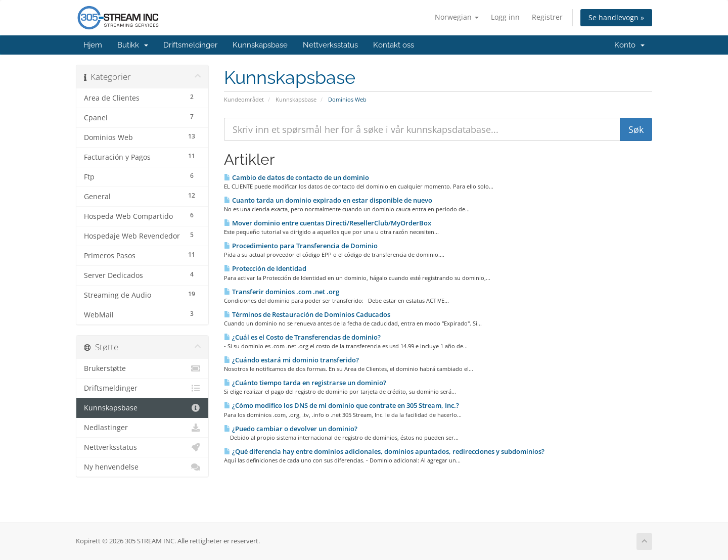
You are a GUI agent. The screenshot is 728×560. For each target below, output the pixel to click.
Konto (629, 45)
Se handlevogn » (616, 17)
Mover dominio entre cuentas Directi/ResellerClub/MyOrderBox (328, 223)
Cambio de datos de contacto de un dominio (297, 177)
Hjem (93, 45)
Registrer (547, 17)
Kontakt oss (394, 45)
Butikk (133, 45)
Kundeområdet (244, 99)
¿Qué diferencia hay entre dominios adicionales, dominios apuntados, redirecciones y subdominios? (384, 451)
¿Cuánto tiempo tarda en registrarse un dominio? (305, 383)
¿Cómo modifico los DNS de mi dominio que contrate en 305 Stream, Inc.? (342, 405)
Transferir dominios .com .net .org (282, 292)
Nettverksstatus (330, 45)
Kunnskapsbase (260, 45)
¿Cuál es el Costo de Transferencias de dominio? (302, 337)
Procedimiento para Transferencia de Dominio (301, 246)
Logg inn (505, 17)
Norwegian (457, 17)
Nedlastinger (142, 428)
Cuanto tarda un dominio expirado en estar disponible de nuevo (328, 200)
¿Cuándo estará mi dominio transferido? (291, 360)
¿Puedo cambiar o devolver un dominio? (291, 429)
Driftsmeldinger (190, 45)
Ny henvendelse (142, 467)
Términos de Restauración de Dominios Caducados (307, 314)
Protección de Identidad (265, 268)
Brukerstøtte (142, 368)
